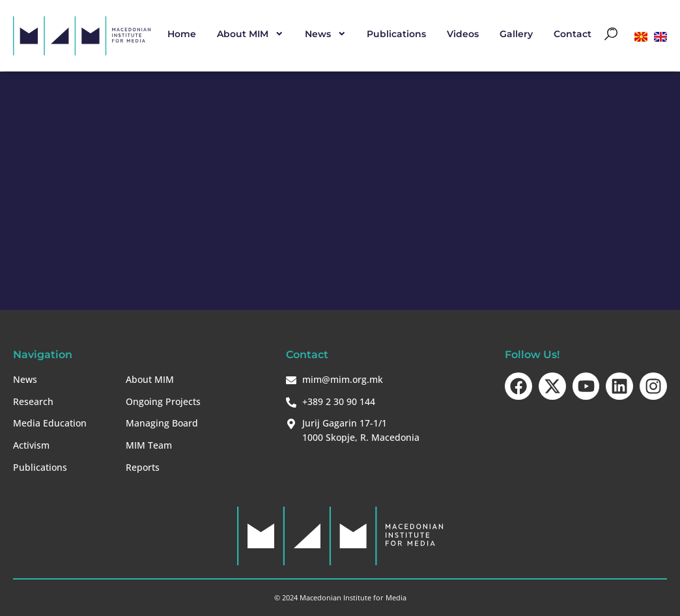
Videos (463, 34)
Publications (396, 34)
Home (182, 34)
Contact (573, 34)
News (326, 34)
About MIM (250, 34)
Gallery (516, 34)
